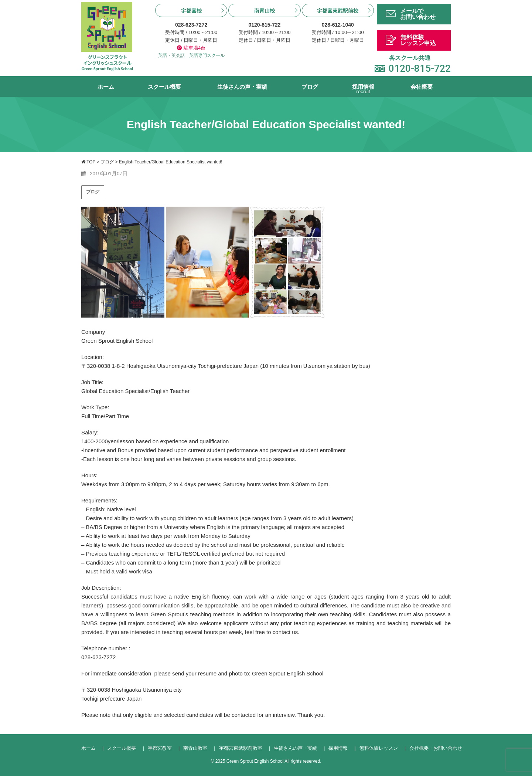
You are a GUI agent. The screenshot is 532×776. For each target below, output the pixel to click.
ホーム (106, 87)
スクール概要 (164, 87)
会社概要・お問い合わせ (436, 748)
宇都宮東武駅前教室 (241, 748)
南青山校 (265, 10)
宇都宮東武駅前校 (338, 10)
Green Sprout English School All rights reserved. (274, 761)
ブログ (310, 87)
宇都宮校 (191, 10)
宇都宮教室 (160, 748)
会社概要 (422, 87)
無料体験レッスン (379, 748)
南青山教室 (195, 748)
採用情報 (363, 90)
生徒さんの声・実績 (242, 87)
